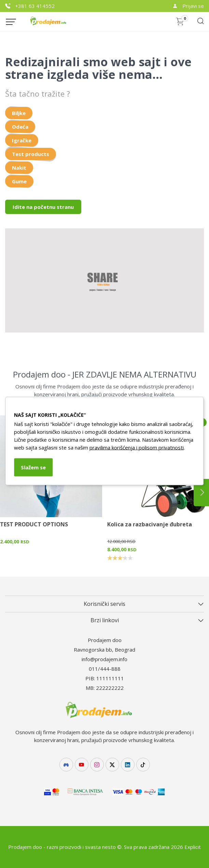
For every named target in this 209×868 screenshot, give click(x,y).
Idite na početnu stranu (43, 207)
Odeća (20, 127)
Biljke (19, 113)
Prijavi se (188, 6)
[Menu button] (11, 22)
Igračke (22, 140)
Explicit (193, 847)
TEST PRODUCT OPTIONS (34, 524)
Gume (19, 181)
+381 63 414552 (30, 6)
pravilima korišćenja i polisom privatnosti (137, 447)
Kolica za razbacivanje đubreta (150, 524)
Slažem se (33, 467)
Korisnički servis (104, 604)
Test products (31, 154)
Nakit (19, 168)
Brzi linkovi (105, 620)
